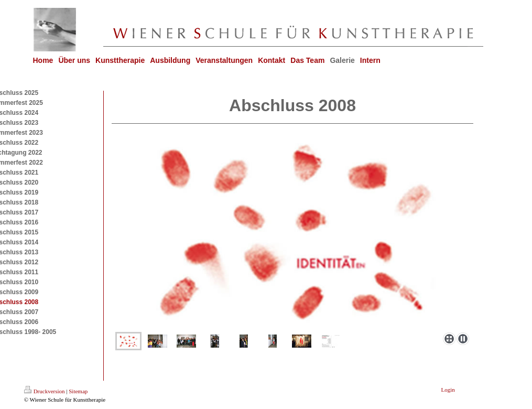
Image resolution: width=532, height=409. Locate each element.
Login (448, 390)
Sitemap (78, 391)
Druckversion (45, 391)
